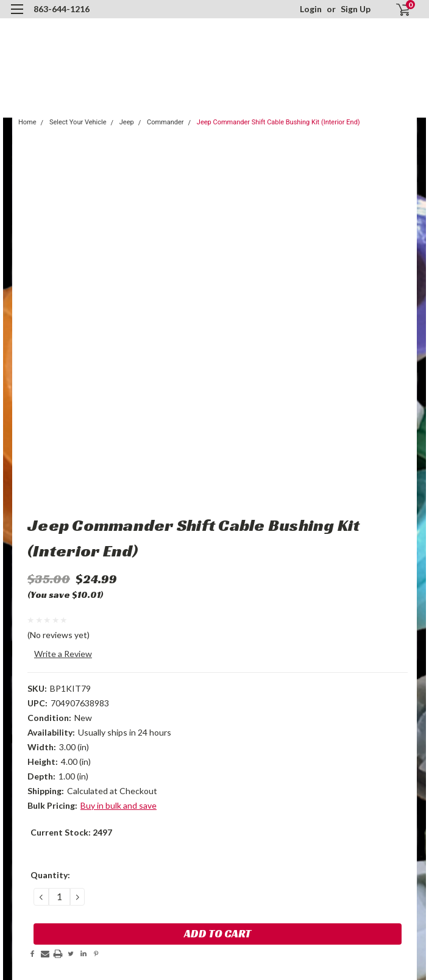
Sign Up (356, 9)
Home (27, 122)
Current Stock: (71, 832)
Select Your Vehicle (78, 122)
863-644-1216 (62, 9)
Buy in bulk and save (119, 805)
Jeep (127, 122)
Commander (165, 122)
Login (311, 9)
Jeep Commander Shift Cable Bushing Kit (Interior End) (278, 122)
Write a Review (63, 654)
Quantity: (50, 875)
